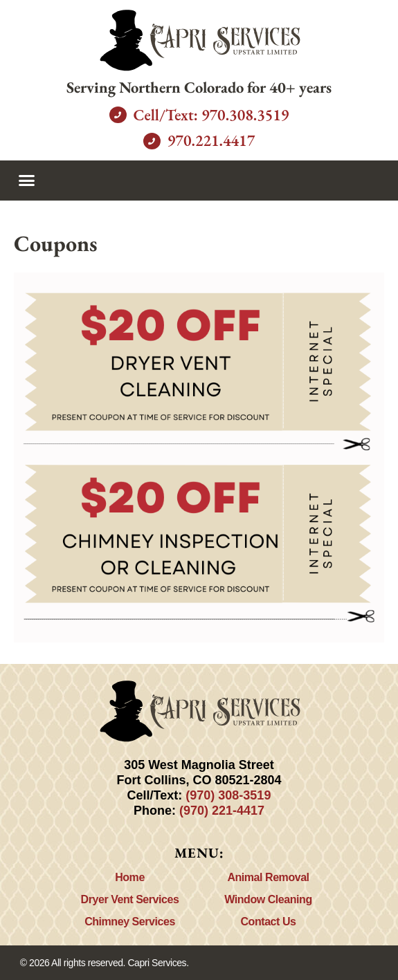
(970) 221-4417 (222, 811)
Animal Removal (268, 877)
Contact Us (269, 922)
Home (130, 877)
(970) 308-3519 (228, 795)
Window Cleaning (268, 899)
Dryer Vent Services (130, 899)
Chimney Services (130, 922)
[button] (27, 181)
